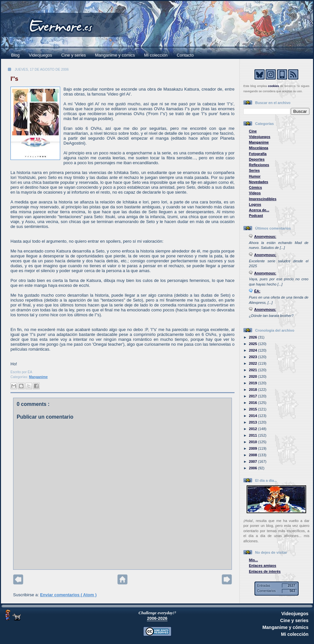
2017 (253, 396)
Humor (255, 176)
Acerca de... (259, 210)
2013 (253, 422)
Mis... (253, 560)
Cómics (255, 187)
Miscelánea (259, 148)
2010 (253, 442)
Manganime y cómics (115, 55)
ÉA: (257, 291)
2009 (253, 448)
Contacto (185, 55)
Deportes (257, 159)
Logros (255, 204)
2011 (253, 435)
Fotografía (258, 154)
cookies (273, 86)
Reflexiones (259, 165)
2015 (253, 409)
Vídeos (255, 193)
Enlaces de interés (265, 571)
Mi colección (156, 55)
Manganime (38, 377)
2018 (253, 390)
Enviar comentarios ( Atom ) (68, 595)
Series (254, 170)
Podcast (256, 216)
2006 (253, 468)
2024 (253, 350)
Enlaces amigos (263, 566)
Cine (253, 131)
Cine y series (73, 55)
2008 (253, 455)
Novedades (259, 182)
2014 (253, 416)
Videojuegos (40, 55)
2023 (253, 357)
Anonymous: (265, 236)
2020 (253, 376)
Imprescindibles (263, 199)
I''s (14, 79)
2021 (253, 370)
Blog (15, 55)
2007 (253, 461)
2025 (253, 344)
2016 (253, 403)
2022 (253, 363)
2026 (253, 337)
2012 (253, 429)
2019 (253, 383)
